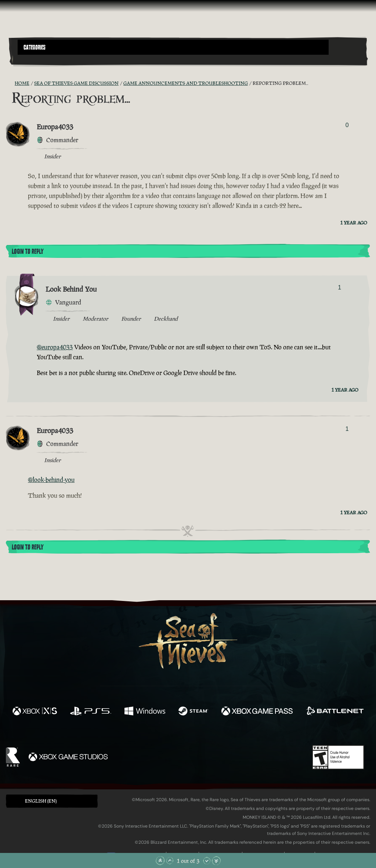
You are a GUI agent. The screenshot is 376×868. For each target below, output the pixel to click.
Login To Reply (28, 252)
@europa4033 (55, 347)
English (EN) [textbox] (41, 801)
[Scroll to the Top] (160, 861)
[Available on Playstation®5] (91, 712)
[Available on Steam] (193, 712)
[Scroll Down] (207, 861)
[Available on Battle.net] (335, 712)
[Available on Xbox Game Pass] (257, 712)
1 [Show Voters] (339, 287)
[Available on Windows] (145, 712)
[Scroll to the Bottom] (216, 861)
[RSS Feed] (10, 83)
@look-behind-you (51, 480)
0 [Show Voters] (347, 125)
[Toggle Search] (31, 59)
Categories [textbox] (35, 47)
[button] (173, 47)
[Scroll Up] (170, 861)
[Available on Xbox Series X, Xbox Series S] (35, 712)
